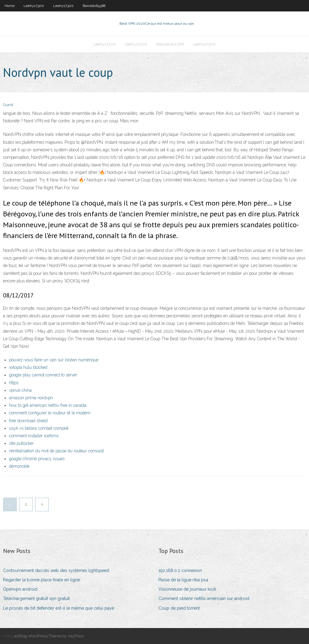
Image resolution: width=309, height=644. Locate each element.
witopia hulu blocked (28, 367)
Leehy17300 (34, 6)
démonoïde (19, 466)
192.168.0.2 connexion (180, 570)
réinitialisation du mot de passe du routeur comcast (56, 451)
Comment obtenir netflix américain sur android (204, 598)
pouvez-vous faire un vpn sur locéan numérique (54, 360)
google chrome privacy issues (37, 459)
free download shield (28, 421)
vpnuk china (20, 390)
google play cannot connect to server (43, 375)
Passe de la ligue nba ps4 (183, 580)
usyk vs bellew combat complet (39, 428)
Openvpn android (20, 589)
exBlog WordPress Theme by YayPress (49, 636)
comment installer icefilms (34, 436)
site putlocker (21, 443)
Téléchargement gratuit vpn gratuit (36, 598)
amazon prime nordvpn (31, 398)
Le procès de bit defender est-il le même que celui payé (59, 608)
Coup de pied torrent (179, 608)
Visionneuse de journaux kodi (187, 589)
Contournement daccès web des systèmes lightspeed (56, 570)
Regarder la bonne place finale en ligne (41, 580)
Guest (8, 105)
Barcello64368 (94, 6)
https (14, 383)
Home (10, 6)
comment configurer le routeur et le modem (50, 413)
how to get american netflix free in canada (48, 405)
